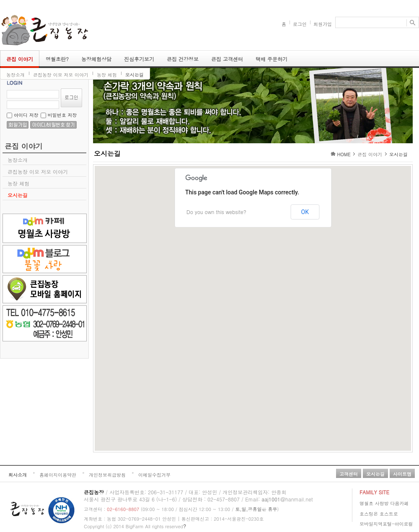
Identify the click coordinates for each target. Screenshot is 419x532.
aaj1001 (271, 499)
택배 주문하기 (272, 59)
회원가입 (323, 24)
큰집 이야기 (20, 59)
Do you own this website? (216, 212)
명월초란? (57, 59)
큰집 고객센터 (227, 59)
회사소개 (18, 475)
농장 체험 (107, 75)
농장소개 (16, 75)
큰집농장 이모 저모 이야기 (61, 75)
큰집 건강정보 (183, 59)
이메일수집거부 (154, 475)
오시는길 (134, 75)
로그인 (300, 24)
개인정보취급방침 (107, 475)
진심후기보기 (139, 59)
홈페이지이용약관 (58, 475)
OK (305, 212)
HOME (344, 154)
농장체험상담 (96, 59)
